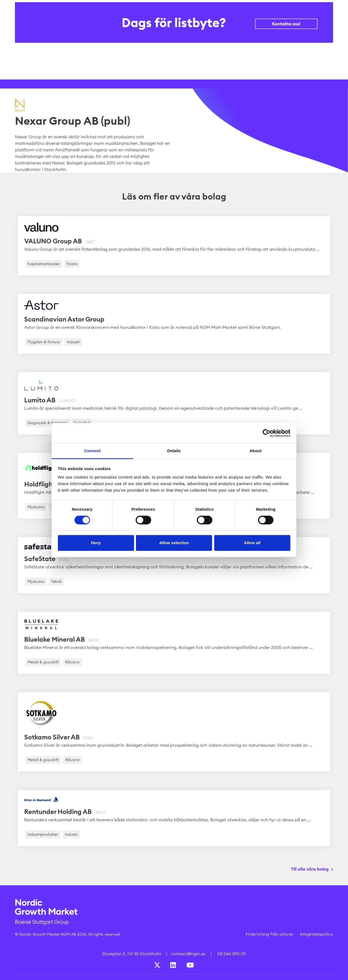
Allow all (252, 543)
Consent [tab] (93, 451)
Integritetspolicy (316, 934)
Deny (96, 543)
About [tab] (256, 451)
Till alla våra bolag (310, 869)
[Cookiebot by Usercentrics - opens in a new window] (267, 433)
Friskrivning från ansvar (270, 934)
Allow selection (174, 543)
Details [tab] (174, 451)
